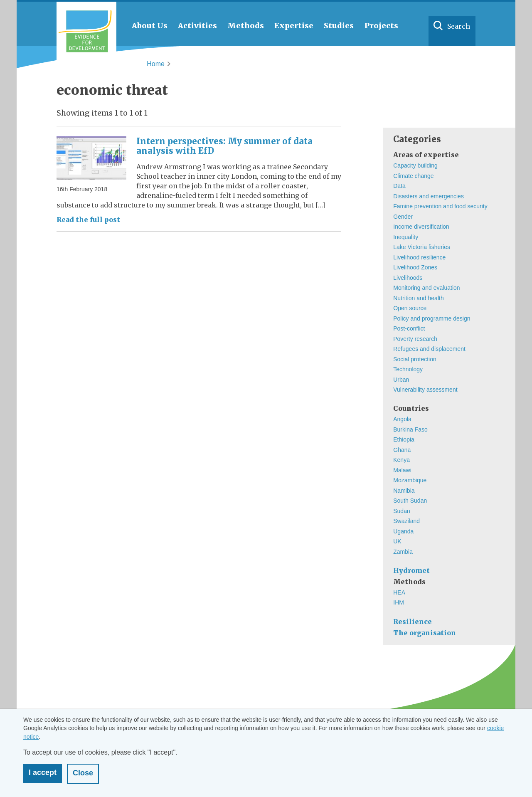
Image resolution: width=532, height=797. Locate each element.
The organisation (425, 633)
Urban (401, 380)
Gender (403, 217)
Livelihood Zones (415, 267)
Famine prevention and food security (440, 206)
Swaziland (406, 521)
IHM (399, 602)
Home (156, 64)
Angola (402, 419)
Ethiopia (404, 439)
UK (397, 541)
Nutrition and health (418, 298)
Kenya (401, 460)
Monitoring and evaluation (426, 288)
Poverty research (415, 339)
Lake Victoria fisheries (422, 247)
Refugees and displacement (429, 349)
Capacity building (415, 165)
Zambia (403, 552)
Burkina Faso (410, 429)
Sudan (401, 511)
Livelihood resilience (419, 257)
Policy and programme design (432, 318)
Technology (408, 369)
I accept (43, 772)
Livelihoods (408, 278)
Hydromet (411, 570)
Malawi (402, 470)
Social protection (415, 359)
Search (459, 26)
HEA (399, 592)
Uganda (403, 531)
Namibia (404, 491)
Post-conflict (409, 328)
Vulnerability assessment (425, 390)
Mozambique (410, 480)
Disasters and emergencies (429, 196)
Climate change (413, 176)
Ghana (402, 450)
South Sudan (410, 501)
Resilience (413, 622)
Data (399, 186)
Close (83, 773)
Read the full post (88, 220)
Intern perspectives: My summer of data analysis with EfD (224, 146)
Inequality (406, 237)
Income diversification (421, 227)
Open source (410, 308)
